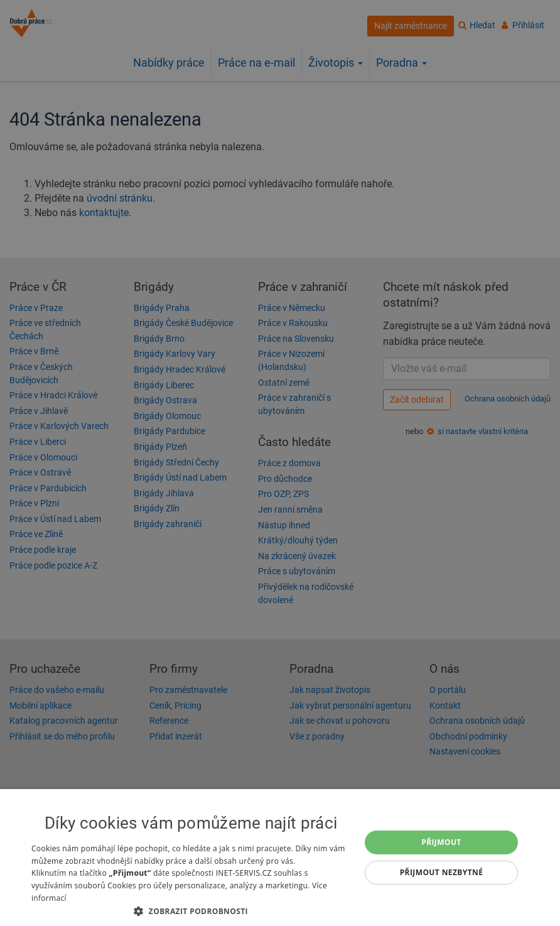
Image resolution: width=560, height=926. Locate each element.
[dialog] (280, 858)
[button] (191, 911)
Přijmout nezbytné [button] (442, 872)
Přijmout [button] (441, 842)
